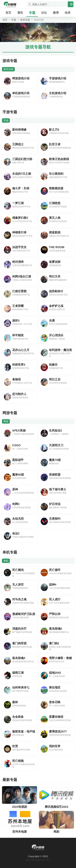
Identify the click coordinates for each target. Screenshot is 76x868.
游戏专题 (25, 20)
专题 (32, 13)
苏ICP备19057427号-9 (38, 860)
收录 (68, 13)
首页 (8, 13)
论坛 (44, 13)
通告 (20, 13)
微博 (56, 13)
